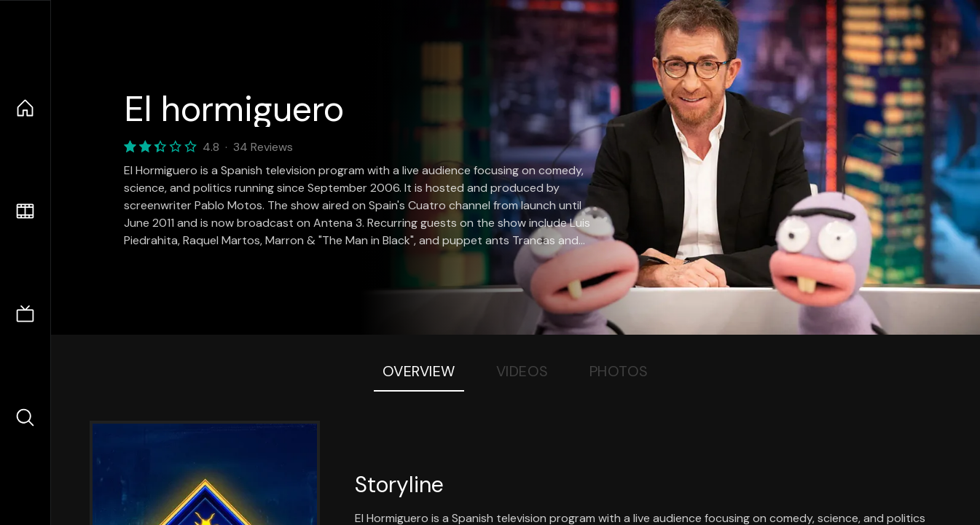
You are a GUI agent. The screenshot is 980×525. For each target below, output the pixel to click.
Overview (419, 371)
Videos (522, 371)
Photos (619, 371)
